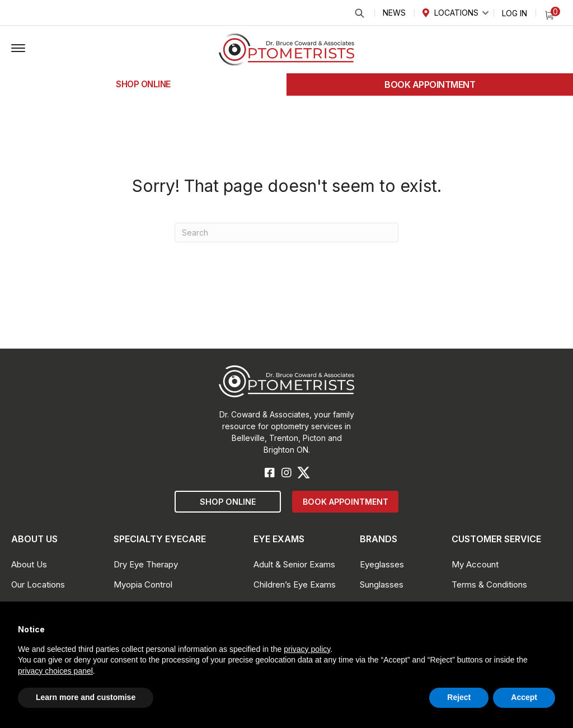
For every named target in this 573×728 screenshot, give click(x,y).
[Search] (286, 233)
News (394, 13)
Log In (515, 13)
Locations (456, 13)
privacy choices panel (55, 671)
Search (359, 13)
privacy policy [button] (307, 649)
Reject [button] (459, 697)
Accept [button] (524, 697)
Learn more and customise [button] (86, 697)
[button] (18, 49)
